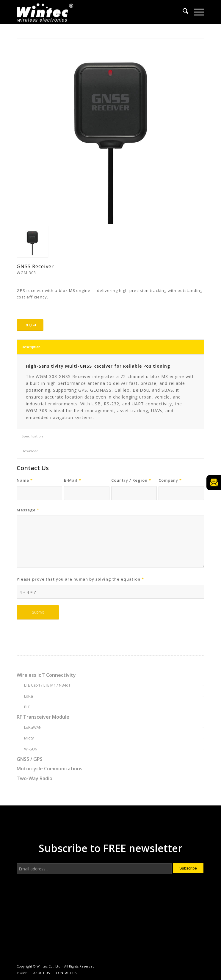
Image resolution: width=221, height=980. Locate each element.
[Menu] (196, 12)
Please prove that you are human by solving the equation (80, 579)
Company (170, 480)
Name (25, 480)
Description (31, 347)
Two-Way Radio (35, 778)
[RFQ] (30, 325)
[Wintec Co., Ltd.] (92, 12)
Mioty (29, 738)
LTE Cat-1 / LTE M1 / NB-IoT (47, 685)
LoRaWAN (33, 727)
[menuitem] (182, 12)
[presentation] (62, 899)
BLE (27, 707)
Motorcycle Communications (50, 769)
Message (28, 510)
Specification (32, 436)
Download (30, 451)
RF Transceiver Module (43, 717)
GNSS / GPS (30, 759)
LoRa (29, 696)
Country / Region (131, 480)
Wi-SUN (31, 749)
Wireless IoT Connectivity (46, 675)
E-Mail (73, 480)
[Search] (182, 12)
